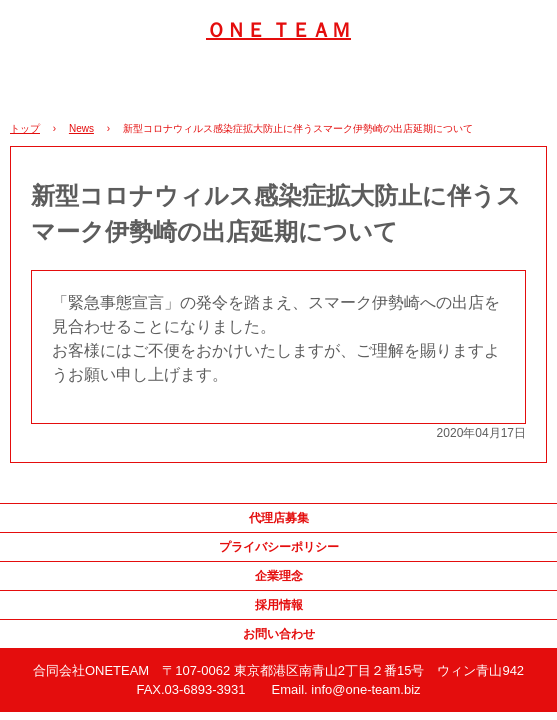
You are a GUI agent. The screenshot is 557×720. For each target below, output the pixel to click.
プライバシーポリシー (279, 547)
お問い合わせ (279, 634)
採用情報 (279, 605)
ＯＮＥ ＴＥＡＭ (278, 30)
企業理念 (279, 576)
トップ (25, 128)
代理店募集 (279, 518)
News (81, 128)
